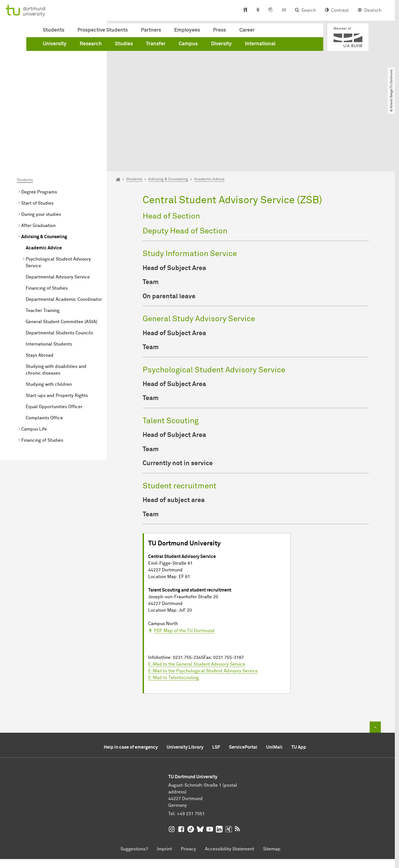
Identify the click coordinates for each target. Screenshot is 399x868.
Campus (188, 44)
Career (247, 30)
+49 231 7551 (191, 751)
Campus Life (34, 366)
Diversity (221, 44)
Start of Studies (37, 140)
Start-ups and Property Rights (57, 333)
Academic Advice (44, 185)
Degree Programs (39, 129)
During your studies (41, 152)
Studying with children (49, 321)
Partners (151, 30)
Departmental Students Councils (59, 270)
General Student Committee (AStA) (62, 259)
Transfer (156, 44)
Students (54, 30)
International (260, 44)
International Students (49, 281)
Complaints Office (44, 355)
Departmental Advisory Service (58, 214)
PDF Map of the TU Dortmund (184, 568)
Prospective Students (103, 30)
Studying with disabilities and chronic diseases (56, 307)
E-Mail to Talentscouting (173, 615)
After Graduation (38, 163)
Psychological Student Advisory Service (58, 200)
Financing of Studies (47, 225)
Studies (124, 44)
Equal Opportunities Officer (54, 344)
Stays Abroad (40, 292)
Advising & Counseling (44, 174)
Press (219, 30)
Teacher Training (43, 248)
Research (91, 44)
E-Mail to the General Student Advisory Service (197, 601)
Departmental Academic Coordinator (64, 236)
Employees (187, 30)
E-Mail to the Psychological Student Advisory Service (203, 608)
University (55, 44)
